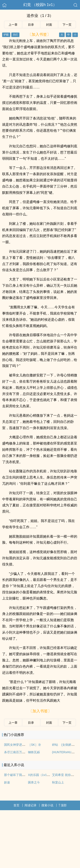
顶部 (63, 805)
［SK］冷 (34, 745)
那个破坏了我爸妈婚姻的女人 (23, 775)
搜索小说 (47, 805)
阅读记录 (31, 805)
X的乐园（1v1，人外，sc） (46, 775)
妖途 (7, 782)
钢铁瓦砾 (34, 752)
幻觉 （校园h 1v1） (40, 5)
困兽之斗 (34, 782)
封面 (49, 25)
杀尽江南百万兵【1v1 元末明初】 (26, 752)
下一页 (67, 25)
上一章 (13, 25)
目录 (31, 25)
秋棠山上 (58, 782)
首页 (16, 805)
